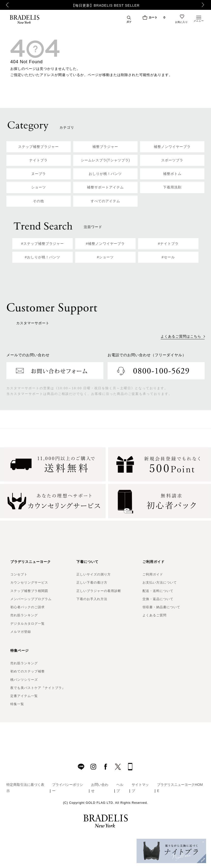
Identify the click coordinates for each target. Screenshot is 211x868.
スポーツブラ (172, 160)
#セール (168, 257)
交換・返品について (158, 599)
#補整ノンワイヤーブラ (105, 244)
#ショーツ (105, 257)
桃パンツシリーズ (24, 680)
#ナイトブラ (168, 244)
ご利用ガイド (153, 574)
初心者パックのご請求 (28, 607)
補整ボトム (172, 174)
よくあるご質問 (155, 615)
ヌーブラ (39, 174)
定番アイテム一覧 (24, 696)
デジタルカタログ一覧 (28, 624)
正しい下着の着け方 (92, 582)
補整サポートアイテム (105, 187)
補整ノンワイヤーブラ (172, 147)
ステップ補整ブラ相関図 (29, 591)
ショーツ (39, 187)
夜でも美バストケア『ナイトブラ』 (38, 688)
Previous (6, 5)
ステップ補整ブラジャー (38, 147)
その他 (38, 201)
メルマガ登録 (21, 632)
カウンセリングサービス (29, 582)
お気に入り (182, 23)
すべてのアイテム (105, 201)
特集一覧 (17, 704)
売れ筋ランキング (24, 615)
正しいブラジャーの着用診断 (99, 591)
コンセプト (19, 574)
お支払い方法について (160, 582)
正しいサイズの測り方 (94, 574)
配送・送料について (158, 591)
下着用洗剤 (172, 187)
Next (204, 5)
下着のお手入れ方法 (92, 599)
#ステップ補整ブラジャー (42, 244)
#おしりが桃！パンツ (42, 257)
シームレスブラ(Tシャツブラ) (105, 160)
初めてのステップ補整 (28, 671)
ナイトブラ (38, 160)
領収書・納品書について (161, 607)
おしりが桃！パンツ (105, 174)
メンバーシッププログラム (31, 599)
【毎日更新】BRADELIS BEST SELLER (105, 5)
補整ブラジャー (105, 147)
